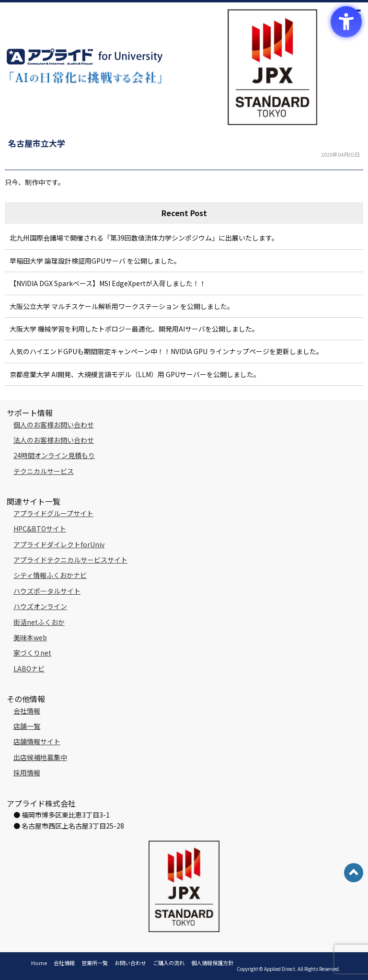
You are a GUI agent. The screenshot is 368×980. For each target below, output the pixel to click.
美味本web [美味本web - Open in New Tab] (30, 637)
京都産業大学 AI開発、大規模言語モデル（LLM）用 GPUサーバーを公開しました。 (135, 374)
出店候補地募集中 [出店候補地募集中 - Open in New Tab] (40, 757)
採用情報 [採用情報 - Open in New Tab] (27, 772)
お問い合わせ (130, 963)
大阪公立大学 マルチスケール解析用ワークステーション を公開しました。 (122, 306)
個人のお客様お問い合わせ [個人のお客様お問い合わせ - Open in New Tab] (54, 425)
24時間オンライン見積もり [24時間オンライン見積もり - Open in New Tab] (54, 455)
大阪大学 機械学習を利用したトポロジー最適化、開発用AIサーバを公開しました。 (134, 329)
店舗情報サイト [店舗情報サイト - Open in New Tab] (37, 741)
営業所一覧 (95, 963)
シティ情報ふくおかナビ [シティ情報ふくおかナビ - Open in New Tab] (50, 575)
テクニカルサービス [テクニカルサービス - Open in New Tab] (44, 471)
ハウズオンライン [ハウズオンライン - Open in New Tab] (40, 606)
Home (39, 963)
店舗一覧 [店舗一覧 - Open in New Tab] (27, 726)
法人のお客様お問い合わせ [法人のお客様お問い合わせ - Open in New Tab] (54, 440)
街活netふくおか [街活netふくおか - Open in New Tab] (39, 622)
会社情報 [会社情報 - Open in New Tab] (27, 711)
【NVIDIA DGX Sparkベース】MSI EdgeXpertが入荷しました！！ (108, 283)
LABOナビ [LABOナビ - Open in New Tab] (29, 669)
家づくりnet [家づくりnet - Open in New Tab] (32, 653)
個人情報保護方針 (212, 963)
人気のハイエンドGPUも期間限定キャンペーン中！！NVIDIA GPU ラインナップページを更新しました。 (166, 351)
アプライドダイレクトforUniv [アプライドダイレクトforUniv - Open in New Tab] (59, 544)
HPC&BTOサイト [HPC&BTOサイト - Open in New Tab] (40, 529)
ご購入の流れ (169, 963)
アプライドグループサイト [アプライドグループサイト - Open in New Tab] (53, 513)
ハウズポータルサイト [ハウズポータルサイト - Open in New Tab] (47, 591)
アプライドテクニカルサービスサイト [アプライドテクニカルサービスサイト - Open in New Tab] (70, 560)
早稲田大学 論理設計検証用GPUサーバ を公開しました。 (95, 261)
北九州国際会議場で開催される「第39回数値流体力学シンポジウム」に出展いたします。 (144, 238)
